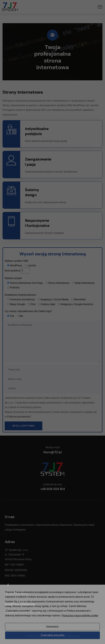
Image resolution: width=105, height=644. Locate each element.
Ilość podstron (13, 271)
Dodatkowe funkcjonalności (20, 295)
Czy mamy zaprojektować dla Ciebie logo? (28, 311)
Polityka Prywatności (17, 594)
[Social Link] (8, 585)
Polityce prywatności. (19, 417)
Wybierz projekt (13, 278)
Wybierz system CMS (16, 261)
